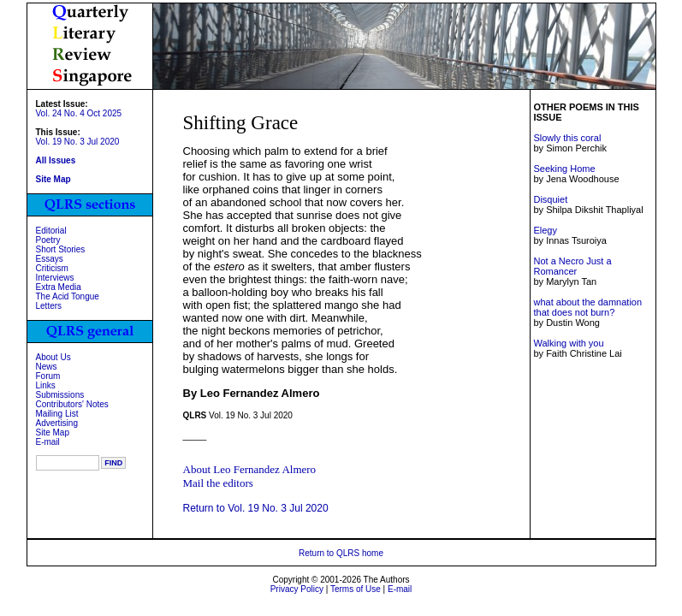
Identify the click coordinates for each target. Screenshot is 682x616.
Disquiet (550, 199)
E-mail (48, 442)
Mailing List (57, 414)
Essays (50, 259)
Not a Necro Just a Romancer (572, 266)
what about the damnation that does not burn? (587, 307)
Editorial (51, 231)
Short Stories (61, 249)
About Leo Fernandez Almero (250, 469)
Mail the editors (218, 483)
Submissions (60, 395)
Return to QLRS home (341, 553)
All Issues (56, 160)
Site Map (53, 432)
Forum (48, 376)
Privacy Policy (297, 589)
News (47, 367)
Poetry (48, 240)
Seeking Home (564, 169)
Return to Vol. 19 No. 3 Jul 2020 (256, 508)
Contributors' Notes (72, 404)
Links (46, 385)
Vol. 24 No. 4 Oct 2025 (79, 113)
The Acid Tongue (68, 296)
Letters (49, 306)
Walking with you (568, 343)
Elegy (545, 230)
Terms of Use (356, 589)
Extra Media (59, 287)
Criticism (52, 268)
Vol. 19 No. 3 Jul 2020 (78, 142)
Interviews (55, 278)
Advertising (57, 423)
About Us (53, 357)
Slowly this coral (567, 138)
